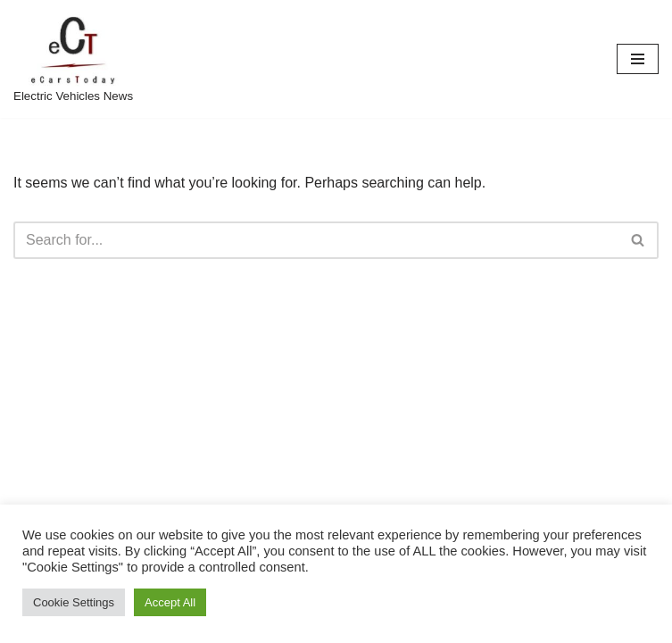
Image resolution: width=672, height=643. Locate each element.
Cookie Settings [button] (74, 602)
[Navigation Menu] (638, 59)
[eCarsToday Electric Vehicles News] (73, 59)
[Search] (316, 240)
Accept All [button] (170, 602)
